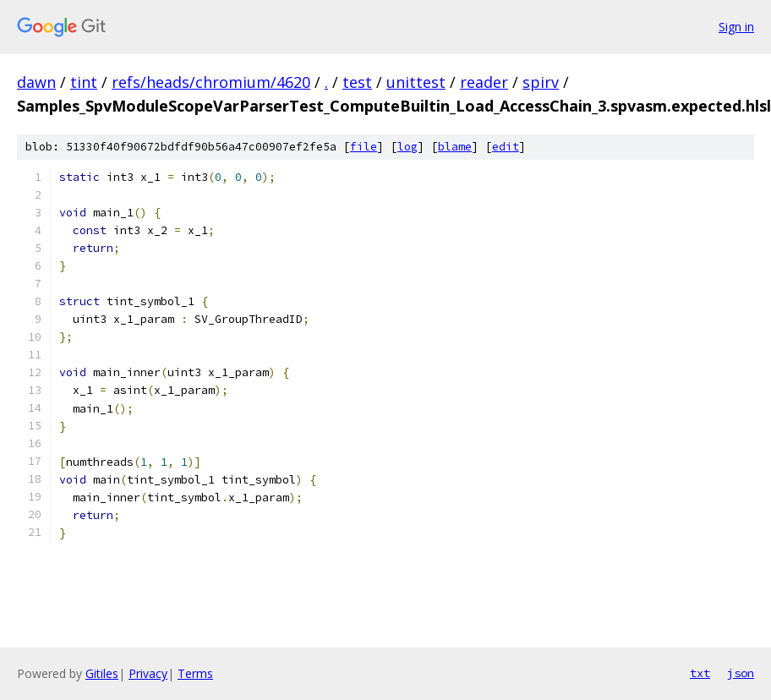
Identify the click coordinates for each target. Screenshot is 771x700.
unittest (416, 82)
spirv (541, 82)
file (364, 147)
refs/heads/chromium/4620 (211, 82)
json (741, 673)
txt (700, 673)
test (357, 82)
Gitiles (102, 673)
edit (506, 147)
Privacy (148, 673)
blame (455, 147)
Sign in (736, 27)
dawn (36, 82)
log (407, 147)
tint (84, 82)
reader (484, 82)
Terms (195, 673)
